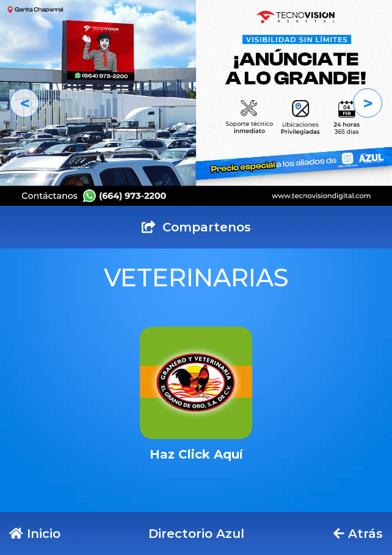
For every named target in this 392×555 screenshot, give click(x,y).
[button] (24, 103)
